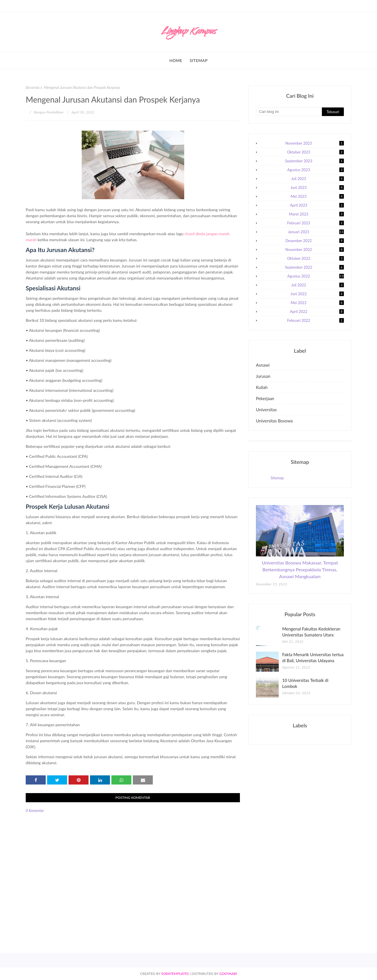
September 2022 (314, 267)
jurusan (263, 376)
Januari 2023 (316, 232)
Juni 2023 (317, 187)
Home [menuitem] (176, 60)
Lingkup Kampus (188, 32)
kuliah (262, 387)
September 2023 (314, 161)
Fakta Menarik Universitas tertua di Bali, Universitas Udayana (313, 657)
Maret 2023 (316, 214)
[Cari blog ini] (289, 112)
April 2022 (317, 312)
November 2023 (315, 143)
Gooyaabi (228, 974)
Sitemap (277, 478)
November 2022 (315, 250)
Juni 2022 (317, 294)
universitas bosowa (274, 421)
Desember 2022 (315, 241)
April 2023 (317, 205)
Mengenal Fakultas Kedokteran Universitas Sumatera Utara (311, 632)
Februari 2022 (315, 320)
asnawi (263, 365)
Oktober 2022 (315, 258)
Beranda (33, 87)
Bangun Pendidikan (49, 112)
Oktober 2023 (315, 152)
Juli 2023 (317, 179)
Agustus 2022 (316, 276)
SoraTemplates (175, 974)
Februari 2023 (315, 223)
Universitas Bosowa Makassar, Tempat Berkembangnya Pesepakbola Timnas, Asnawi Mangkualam (300, 569)
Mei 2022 (317, 303)
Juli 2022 (317, 285)
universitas (266, 410)
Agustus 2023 (316, 170)
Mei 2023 (317, 196)
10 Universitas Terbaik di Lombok (305, 683)
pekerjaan (265, 398)
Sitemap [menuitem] (199, 60)
